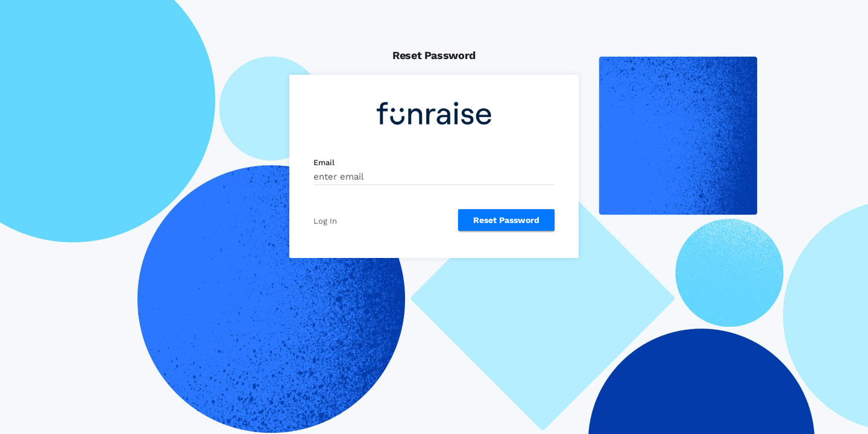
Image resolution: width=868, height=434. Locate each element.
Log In (325, 221)
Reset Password (506, 220)
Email (324, 162)
